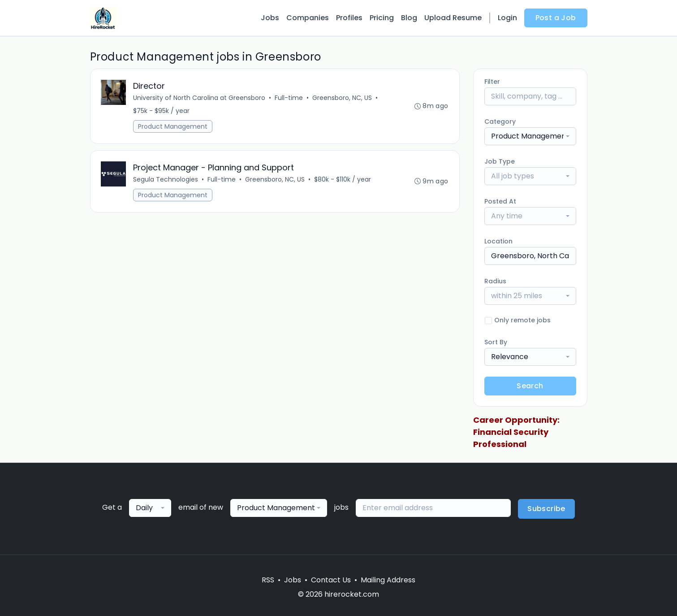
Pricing (382, 18)
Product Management (173, 126)
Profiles (349, 18)
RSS (268, 580)
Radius (495, 281)
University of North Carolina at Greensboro (200, 98)
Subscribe (546, 509)
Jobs (270, 18)
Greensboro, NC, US (343, 98)
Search (530, 386)
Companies (308, 18)
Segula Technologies (166, 179)
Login (507, 18)
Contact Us (331, 580)
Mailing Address (388, 580)
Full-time (289, 98)
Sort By (496, 342)
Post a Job (556, 18)
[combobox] (530, 136)
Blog (409, 18)
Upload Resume (453, 18)
